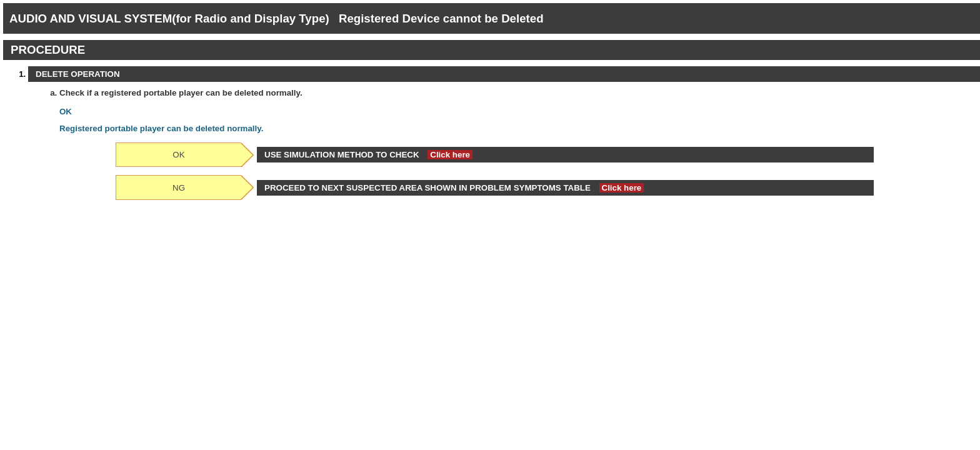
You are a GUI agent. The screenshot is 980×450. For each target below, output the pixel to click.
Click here (450, 155)
